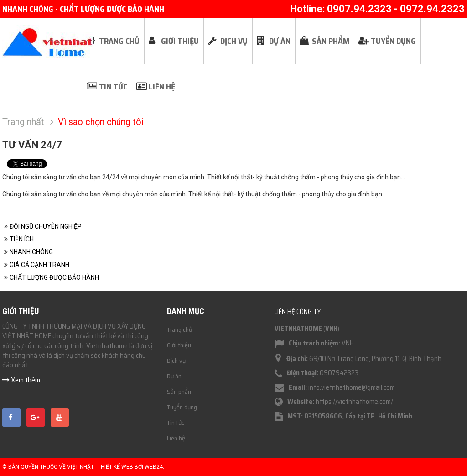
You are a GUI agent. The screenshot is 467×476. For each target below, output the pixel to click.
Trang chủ (179, 330)
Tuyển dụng (182, 407)
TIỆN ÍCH (22, 239)
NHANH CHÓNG (31, 252)
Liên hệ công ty (298, 312)
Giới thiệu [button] (180, 41)
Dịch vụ (176, 361)
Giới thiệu (179, 345)
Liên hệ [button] (162, 87)
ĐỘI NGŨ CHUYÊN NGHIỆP (46, 226)
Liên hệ (176, 438)
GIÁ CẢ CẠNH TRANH (39, 265)
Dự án (174, 376)
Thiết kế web (115, 467)
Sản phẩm (180, 392)
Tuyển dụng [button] (393, 41)
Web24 (154, 467)
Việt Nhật (80, 467)
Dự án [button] (280, 41)
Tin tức (176, 423)
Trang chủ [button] (119, 41)
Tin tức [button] (113, 87)
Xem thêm (21, 380)
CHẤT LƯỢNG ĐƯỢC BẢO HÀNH (54, 277)
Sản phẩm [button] (331, 41)
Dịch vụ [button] (234, 41)
